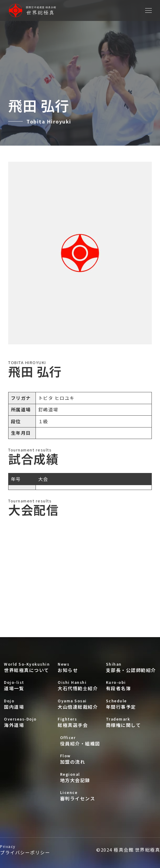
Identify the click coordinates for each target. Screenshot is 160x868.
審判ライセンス (80, 796)
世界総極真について (27, 667)
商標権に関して (131, 722)
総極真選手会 (78, 722)
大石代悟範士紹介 (78, 686)
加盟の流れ (80, 759)
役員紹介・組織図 (80, 741)
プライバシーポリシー (25, 850)
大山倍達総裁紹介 (78, 704)
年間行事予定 (131, 704)
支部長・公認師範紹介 (131, 667)
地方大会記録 (80, 777)
